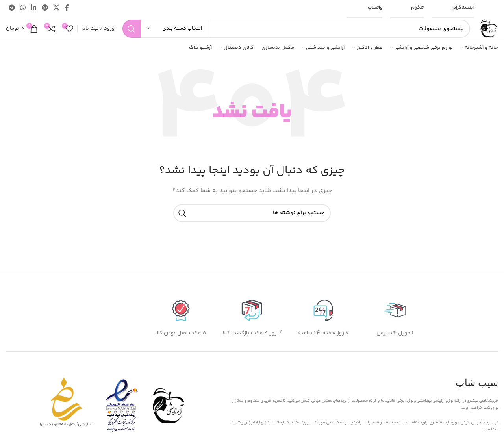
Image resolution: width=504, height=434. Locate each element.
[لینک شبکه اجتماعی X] (56, 8)
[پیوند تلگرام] (12, 8)
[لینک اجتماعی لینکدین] (34, 8)
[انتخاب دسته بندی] (174, 29)
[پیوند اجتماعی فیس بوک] (67, 8)
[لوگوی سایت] (488, 29)
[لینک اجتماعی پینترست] (45, 8)
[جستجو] (296, 29)
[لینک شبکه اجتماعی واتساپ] (23, 8)
